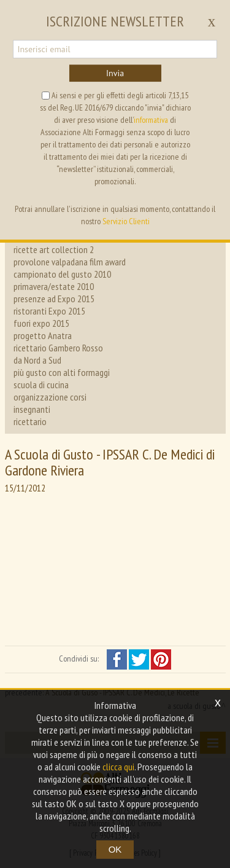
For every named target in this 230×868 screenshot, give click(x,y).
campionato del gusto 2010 (62, 274)
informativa (151, 120)
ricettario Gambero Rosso (58, 348)
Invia (115, 73)
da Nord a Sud (37, 360)
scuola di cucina (41, 385)
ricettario (30, 421)
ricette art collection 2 (54, 249)
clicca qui (118, 767)
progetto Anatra (43, 335)
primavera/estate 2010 (54, 286)
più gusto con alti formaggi (62, 372)
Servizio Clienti (126, 221)
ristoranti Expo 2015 (49, 311)
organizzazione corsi (50, 397)
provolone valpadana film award (70, 262)
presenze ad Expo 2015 (54, 299)
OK (115, 849)
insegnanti (32, 409)
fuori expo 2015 (41, 323)
